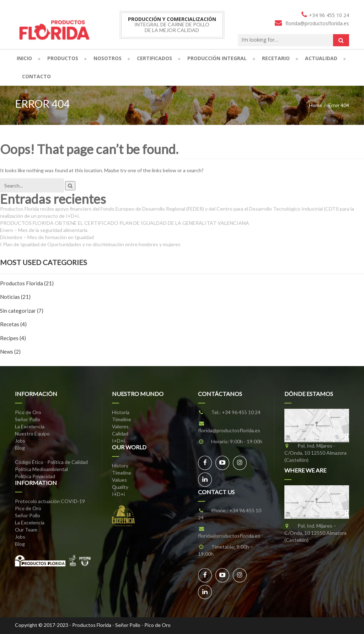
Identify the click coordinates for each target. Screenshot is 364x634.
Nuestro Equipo (32, 434)
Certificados (154, 58)
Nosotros (108, 58)
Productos (63, 58)
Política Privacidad (35, 476)
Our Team (26, 530)
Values (119, 480)
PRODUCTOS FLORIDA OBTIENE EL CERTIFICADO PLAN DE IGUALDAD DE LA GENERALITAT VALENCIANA (125, 223)
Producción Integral (217, 58)
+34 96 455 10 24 (241, 412)
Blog (20, 448)
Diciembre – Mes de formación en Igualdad (47, 237)
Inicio (24, 58)
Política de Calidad (68, 462)
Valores (120, 426)
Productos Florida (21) (27, 283)
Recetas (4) (13, 324)
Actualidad (321, 58)
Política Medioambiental (41, 469)
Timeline (122, 419)
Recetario (276, 58)
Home (315, 105)
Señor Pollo (28, 419)
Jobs (20, 441)
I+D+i (118, 441)
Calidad (120, 434)
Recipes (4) (13, 338)
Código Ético (29, 462)
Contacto (36, 76)
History (120, 466)
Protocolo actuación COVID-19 (50, 501)
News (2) (10, 352)
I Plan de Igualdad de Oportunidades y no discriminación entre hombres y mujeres (90, 244)
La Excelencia (30, 426)
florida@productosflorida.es (229, 430)
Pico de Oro (28, 412)
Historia (121, 412)
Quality (120, 487)
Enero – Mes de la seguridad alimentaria (44, 230)
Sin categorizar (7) (22, 311)
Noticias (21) (15, 297)
